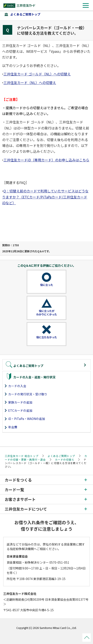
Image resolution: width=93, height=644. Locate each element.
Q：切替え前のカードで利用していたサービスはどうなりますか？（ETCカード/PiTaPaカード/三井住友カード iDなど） (45, 197)
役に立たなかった (47, 337)
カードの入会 (17, 386)
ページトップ (87, 638)
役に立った (47, 285)
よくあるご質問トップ (25, 14)
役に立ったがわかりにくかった (47, 313)
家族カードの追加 (20, 402)
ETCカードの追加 (20, 410)
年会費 (13, 427)
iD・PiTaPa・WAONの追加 (27, 419)
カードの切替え (65, 459)
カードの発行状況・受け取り (28, 394)
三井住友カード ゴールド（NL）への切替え (37, 74)
